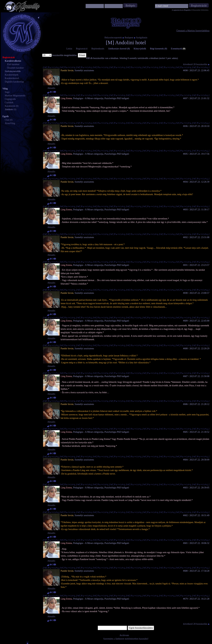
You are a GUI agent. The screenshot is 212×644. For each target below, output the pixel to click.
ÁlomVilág (10, 123)
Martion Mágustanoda (15, 96)
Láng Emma (66, 98)
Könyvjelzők (140, 49)
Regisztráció (82, 49)
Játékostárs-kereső (119, 49)
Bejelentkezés (98, 49)
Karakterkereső (12, 78)
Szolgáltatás (142, 38)
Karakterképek (12, 75)
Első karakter (13, 64)
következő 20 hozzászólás (196, 64)
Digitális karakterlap (14, 82)
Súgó (7, 92)
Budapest (129, 38)
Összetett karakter (15, 68)
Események (178, 49)
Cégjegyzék (10, 99)
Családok (9, 103)
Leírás (69, 49)
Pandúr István (67, 70)
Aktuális (51, 88)
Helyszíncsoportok (113, 38)
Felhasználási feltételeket (200, 10)
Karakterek (10, 106)
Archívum (124, 635)
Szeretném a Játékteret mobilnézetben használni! (126, 639)
